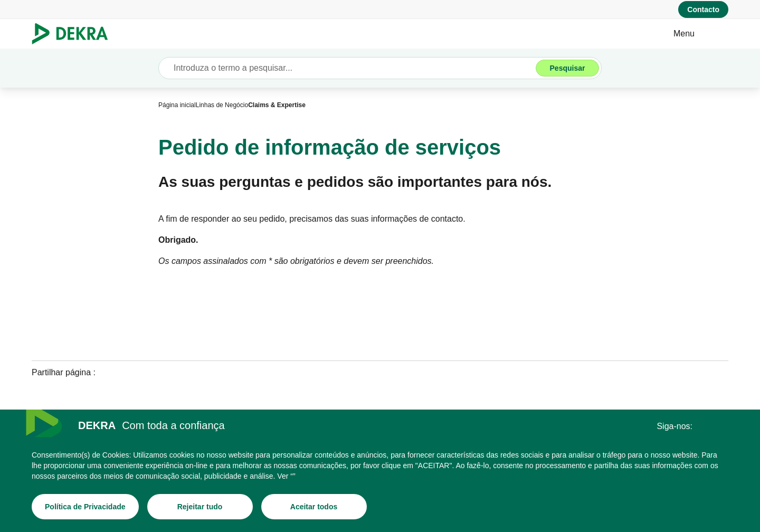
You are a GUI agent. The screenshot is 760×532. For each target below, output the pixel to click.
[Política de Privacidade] (85, 507)
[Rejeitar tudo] (200, 507)
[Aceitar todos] (314, 507)
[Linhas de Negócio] (222, 105)
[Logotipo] (74, 34)
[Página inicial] (177, 105)
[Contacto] (703, 9)
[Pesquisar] (567, 68)
